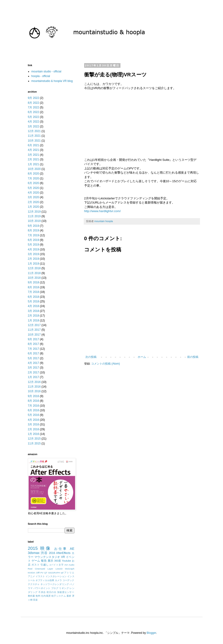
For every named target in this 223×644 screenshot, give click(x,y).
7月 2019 (34, 235)
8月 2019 (34, 230)
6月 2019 (34, 240)
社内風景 (46, 596)
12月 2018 (34, 268)
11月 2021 (34, 136)
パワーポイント (42, 588)
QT (46, 573)
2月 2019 (34, 259)
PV (42, 573)
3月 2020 (34, 197)
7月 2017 (34, 349)
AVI (66, 565)
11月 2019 (34, 216)
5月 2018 (34, 301)
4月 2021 (34, 150)
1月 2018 (34, 320)
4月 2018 (34, 306)
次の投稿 (91, 357)
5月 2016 (34, 415)
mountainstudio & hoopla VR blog (52, 81)
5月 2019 (34, 245)
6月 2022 (34, 112)
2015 (33, 548)
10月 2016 (34, 391)
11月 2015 (34, 443)
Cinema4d (40, 569)
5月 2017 (34, 358)
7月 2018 (34, 292)
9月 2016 (34, 396)
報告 (44, 561)
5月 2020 (34, 188)
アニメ (31, 576)
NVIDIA (32, 573)
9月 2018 (34, 282)
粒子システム (59, 596)
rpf (62, 573)
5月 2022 (34, 117)
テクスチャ (34, 584)
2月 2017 (34, 372)
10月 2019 (34, 221)
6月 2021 (34, 145)
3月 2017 (34, 368)
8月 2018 (34, 287)
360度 (58, 561)
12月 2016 (34, 382)
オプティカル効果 (45, 580)
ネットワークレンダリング (55, 584)
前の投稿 (193, 357)
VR (63, 557)
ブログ (55, 588)
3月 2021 (34, 155)
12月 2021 (34, 131)
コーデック (68, 580)
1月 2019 (34, 264)
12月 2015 (34, 439)
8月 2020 (34, 174)
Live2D (59, 569)
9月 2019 (34, 226)
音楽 (35, 600)
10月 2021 (34, 141)
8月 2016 (34, 401)
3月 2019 (34, 254)
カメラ (58, 580)
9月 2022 (34, 98)
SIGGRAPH (54, 573)
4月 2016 (34, 420)
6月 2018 (34, 297)
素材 (69, 596)
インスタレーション (56, 576)
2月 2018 (34, 316)
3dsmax (34, 553)
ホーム (142, 357)
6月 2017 (34, 353)
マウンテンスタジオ (47, 557)
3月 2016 (34, 424)
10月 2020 (34, 169)
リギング (64, 588)
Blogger (151, 633)
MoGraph (70, 569)
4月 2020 (34, 193)
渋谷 (44, 553)
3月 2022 (34, 126)
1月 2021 (34, 164)
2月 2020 (34, 202)
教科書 (32, 596)
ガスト (35, 565)
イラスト (40, 576)
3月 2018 (34, 311)
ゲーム (36, 561)
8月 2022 (34, 103)
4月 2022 (34, 122)
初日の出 (51, 592)
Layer (50, 569)
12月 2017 (34, 325)
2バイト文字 (57, 565)
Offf (38, 573)
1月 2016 (34, 434)
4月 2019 (34, 249)
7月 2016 (34, 406)
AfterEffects (63, 553)
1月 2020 (34, 207)
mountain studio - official (46, 71)
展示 (51, 561)
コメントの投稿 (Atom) (105, 364)
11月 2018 (34, 273)
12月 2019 (34, 212)
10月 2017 (34, 335)
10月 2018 (34, 278)
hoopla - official (41, 76)
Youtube (66, 561)
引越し (45, 565)
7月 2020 (34, 178)
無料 (38, 596)
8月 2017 (34, 344)
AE (72, 549)
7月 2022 (34, 107)
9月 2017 (34, 339)
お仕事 (61, 549)
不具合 (42, 592)
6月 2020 (34, 183)
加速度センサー (66, 592)
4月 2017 (34, 363)
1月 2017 (34, 377)
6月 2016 (34, 410)
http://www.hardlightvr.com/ (103, 211)
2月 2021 (34, 159)
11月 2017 (34, 330)
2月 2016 (34, 429)
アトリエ (69, 573)
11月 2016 (34, 387)
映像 (46, 548)
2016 (52, 553)
